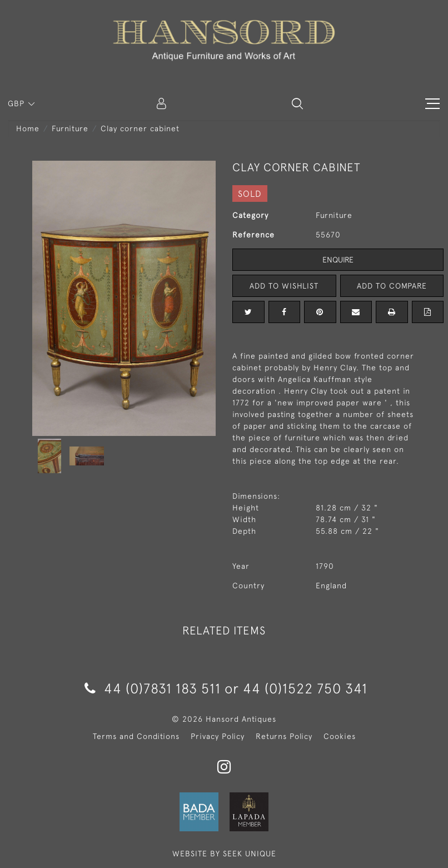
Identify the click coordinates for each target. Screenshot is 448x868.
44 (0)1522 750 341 (305, 688)
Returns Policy (284, 736)
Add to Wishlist (284, 286)
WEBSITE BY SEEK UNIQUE (224, 854)
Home (28, 128)
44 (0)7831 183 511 (153, 688)
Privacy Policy (218, 736)
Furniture (70, 128)
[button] (297, 103)
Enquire (338, 260)
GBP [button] (18, 103)
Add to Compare (392, 286)
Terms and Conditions (136, 736)
